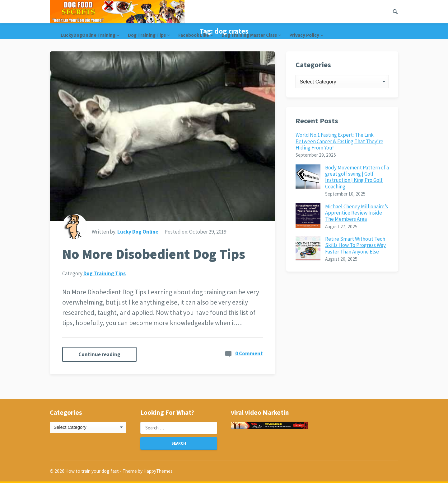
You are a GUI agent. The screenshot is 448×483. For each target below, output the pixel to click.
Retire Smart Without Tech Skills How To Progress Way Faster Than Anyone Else (355, 245)
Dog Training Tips (147, 35)
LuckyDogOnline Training (88, 35)
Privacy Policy (304, 35)
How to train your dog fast (92, 471)
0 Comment (249, 353)
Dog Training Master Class (249, 35)
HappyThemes (158, 471)
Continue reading (99, 354)
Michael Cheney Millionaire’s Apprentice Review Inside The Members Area (357, 213)
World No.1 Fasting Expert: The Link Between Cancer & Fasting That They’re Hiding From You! (339, 141)
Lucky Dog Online (138, 232)
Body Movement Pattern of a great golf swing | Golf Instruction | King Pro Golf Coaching (357, 177)
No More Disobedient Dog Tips (154, 254)
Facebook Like (194, 35)
